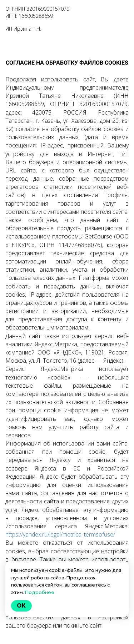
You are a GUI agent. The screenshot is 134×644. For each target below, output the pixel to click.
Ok (21, 606)
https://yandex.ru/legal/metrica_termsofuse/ (60, 534)
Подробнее (40, 592)
